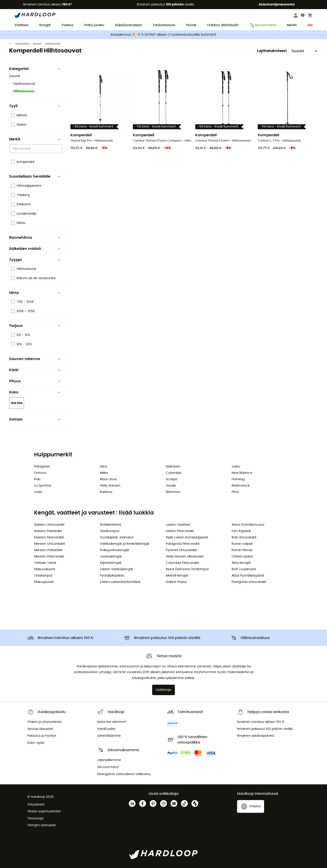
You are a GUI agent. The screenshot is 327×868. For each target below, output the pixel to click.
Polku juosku (94, 25)
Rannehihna (35, 238)
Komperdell (22, 44)
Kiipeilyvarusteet (128, 25)
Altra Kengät (241, 563)
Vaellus (67, 25)
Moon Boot (108, 479)
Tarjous (35, 326)
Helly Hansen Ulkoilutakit (185, 557)
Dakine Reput (176, 582)
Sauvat (37, 44)
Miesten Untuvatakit (50, 544)
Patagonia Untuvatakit (249, 582)
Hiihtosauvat (24, 91)
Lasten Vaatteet (178, 525)
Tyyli (35, 106)
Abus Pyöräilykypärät (248, 576)
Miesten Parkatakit (48, 550)
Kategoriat (35, 69)
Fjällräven (173, 467)
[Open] (60, 149)
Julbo (236, 467)
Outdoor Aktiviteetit (223, 25)
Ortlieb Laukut (242, 557)
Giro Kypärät (241, 531)
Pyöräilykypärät (112, 576)
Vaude (171, 486)
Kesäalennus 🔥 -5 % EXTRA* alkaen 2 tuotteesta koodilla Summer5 (163, 35)
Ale (310, 25)
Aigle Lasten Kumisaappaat (187, 537)
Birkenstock (241, 486)
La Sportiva (43, 486)
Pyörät (191, 25)
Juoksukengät (111, 557)
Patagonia (42, 467)
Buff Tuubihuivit (244, 569)
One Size (16, 403)
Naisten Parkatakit (48, 531)
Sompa (35, 419)
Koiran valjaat (242, 544)
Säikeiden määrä (35, 249)
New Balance (242, 473)
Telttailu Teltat (45, 563)
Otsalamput (43, 576)
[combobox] (36, 149)
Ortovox (40, 473)
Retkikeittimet (110, 525)
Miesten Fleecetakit (49, 557)
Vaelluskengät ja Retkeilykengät (125, 544)
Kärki (35, 370)
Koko (35, 392)
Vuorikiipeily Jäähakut (117, 537)
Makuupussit (44, 582)
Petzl (235, 492)
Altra (103, 467)
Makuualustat (45, 569)
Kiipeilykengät (111, 563)
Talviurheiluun (164, 25)
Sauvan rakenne (35, 359)
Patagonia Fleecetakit (183, 544)
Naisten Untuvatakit (49, 525)
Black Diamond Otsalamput (187, 569)
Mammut (173, 492)
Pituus (35, 381)
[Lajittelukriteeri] (303, 51)
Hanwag (238, 479)
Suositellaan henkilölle (35, 177)
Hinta (35, 293)
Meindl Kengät (177, 576)
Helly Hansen (110, 486)
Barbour (106, 492)
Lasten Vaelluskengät (116, 569)
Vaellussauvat (24, 84)
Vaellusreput (110, 531)
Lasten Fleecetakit (180, 531)
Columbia (173, 473)
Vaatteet (21, 25)
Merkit (292, 25)
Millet (104, 473)
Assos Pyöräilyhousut (248, 525)
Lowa (38, 492)
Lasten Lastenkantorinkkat (120, 582)
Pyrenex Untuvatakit (181, 550)
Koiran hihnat (242, 550)
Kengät (45, 25)
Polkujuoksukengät (114, 550)
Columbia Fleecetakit (182, 563)
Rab (37, 479)
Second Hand (263, 25)
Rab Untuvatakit (244, 537)
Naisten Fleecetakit (49, 537)
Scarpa (171, 479)
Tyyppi (35, 260)
